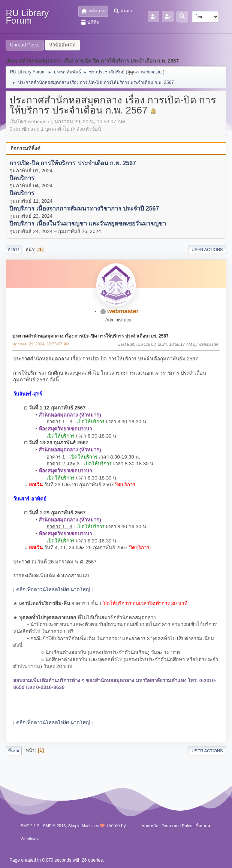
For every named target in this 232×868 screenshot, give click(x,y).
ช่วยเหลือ (150, 826)
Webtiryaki (30, 839)
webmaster (152, 72)
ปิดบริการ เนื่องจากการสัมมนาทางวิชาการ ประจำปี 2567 (84, 208)
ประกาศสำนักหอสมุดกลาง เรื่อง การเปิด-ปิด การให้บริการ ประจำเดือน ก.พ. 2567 (90, 336)
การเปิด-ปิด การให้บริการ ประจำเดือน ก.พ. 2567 (73, 163)
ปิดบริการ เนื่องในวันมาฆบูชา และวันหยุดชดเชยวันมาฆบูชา (88, 224)
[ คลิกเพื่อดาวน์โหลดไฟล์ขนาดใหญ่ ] (53, 589)
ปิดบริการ (22, 179)
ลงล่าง (13, 249)
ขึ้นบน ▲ (204, 826)
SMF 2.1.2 (30, 826)
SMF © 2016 (54, 826)
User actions (207, 249)
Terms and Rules (177, 826)
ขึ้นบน (14, 751)
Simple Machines (84, 826)
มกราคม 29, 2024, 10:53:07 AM (41, 344)
